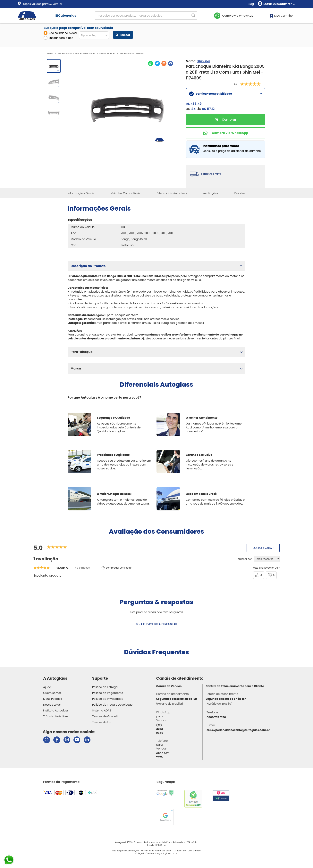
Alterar (58, 4)
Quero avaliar (263, 548)
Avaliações (211, 193)
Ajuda (47, 687)
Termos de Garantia (106, 716)
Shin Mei (204, 61)
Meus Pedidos (53, 699)
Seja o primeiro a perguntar (156, 624)
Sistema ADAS (102, 710)
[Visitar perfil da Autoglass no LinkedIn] (87, 740)
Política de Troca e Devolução (112, 705)
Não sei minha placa (60, 33)
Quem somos (52, 693)
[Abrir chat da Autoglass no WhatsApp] (47, 740)
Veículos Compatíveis (126, 193)
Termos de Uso (102, 722)
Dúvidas (240, 193)
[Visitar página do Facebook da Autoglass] (57, 740)
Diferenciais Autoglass (172, 193)
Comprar (226, 120)
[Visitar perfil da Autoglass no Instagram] (67, 740)
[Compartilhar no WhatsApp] (151, 63)
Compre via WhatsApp (238, 16)
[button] (156, 266)
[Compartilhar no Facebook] (171, 63)
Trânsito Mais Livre (56, 716)
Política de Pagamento (108, 693)
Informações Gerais (81, 193)
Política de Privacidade (108, 699)
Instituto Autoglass (56, 710)
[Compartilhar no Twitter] (157, 63)
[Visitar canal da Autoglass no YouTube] (77, 740)
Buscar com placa (59, 38)
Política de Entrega (105, 687)
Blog (251, 4)
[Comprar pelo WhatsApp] (226, 133)
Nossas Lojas (52, 705)
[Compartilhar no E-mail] (164, 63)
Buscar (123, 35)
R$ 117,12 (208, 109)
